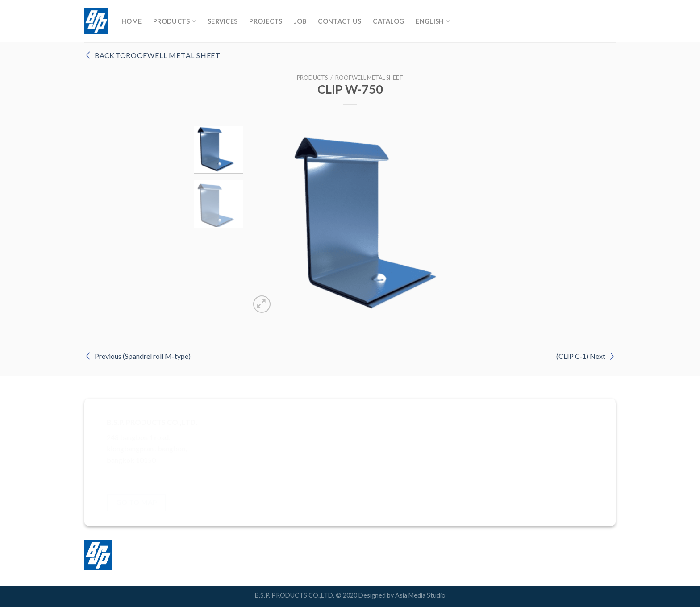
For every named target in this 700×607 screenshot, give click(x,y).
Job (300, 21)
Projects (266, 21)
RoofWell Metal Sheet (369, 78)
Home (131, 21)
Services (223, 21)
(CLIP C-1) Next (581, 356)
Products (175, 21)
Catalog (388, 21)
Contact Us (340, 21)
